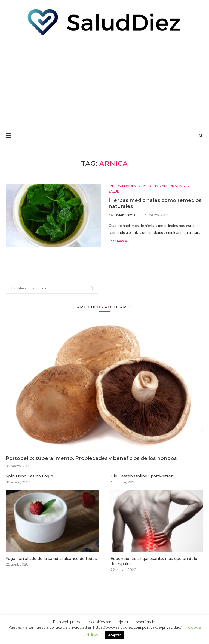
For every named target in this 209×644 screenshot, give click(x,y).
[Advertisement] (104, 81)
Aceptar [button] (114, 635)
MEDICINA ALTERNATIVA (164, 186)
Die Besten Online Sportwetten (142, 476)
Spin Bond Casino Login (29, 476)
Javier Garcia (125, 215)
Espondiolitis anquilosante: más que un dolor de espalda (155, 561)
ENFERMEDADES (122, 186)
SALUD (114, 191)
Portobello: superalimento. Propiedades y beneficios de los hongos (91, 458)
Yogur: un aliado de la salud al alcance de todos (51, 559)
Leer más (118, 241)
